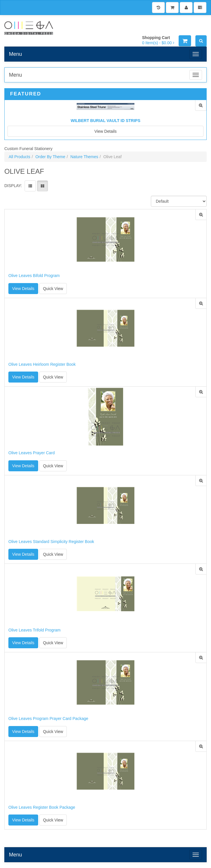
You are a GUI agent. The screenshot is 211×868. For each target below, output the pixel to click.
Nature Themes (84, 157)
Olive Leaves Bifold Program (34, 276)
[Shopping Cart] (172, 8)
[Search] (201, 41)
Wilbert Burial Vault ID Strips (105, 121)
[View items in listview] (30, 186)
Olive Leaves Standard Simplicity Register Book (51, 542)
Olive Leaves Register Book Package (42, 807)
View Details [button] (23, 289)
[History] (158, 8)
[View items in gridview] (42, 186)
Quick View (53, 289)
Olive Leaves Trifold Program (35, 630)
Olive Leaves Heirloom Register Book (42, 364)
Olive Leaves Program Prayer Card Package (48, 719)
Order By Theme (50, 157)
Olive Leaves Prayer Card (32, 453)
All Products (20, 157)
